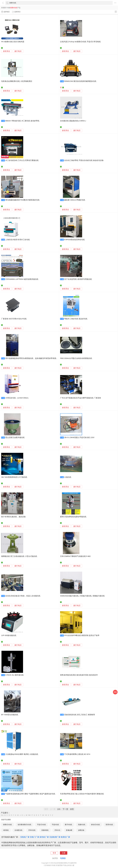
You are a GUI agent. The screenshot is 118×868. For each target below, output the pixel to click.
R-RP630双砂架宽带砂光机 (75, 240)
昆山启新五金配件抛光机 (15, 438)
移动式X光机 (96, 825)
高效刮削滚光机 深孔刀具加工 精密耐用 (80, 715)
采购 (115, 692)
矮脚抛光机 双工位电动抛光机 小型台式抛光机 (19, 556)
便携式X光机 (7, 825)
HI (18, 815)
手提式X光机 (41, 825)
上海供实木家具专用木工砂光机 (18, 240)
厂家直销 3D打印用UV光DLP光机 (14, 319)
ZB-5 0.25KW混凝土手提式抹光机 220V (79, 438)
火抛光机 (68, 477)
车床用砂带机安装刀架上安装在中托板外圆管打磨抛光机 (82, 794)
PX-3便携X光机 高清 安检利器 (13, 42)
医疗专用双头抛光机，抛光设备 (13, 517)
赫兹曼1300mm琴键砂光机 (75, 200)
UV (43, 815)
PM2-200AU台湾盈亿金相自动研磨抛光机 (76, 358)
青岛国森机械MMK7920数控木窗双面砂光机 (22, 200)
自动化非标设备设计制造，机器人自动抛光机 (23, 596)
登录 (54, 853)
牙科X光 (57, 830)
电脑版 (63, 858)
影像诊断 (69, 830)
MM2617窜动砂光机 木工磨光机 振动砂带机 (22, 121)
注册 (64, 853)
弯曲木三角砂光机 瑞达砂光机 (76, 319)
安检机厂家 (25, 837)
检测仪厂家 (65, 837)
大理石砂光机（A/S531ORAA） (17, 398)
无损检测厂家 (55, 837)
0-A (2, 815)
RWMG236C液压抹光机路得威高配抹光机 (80, 81)
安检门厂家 (35, 837)
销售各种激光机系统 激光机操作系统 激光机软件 (79, 675)
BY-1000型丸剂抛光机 (10, 715)
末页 (72, 809)
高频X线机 (45, 830)
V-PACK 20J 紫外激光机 (15, 675)
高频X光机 (82, 825)
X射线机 (6, 830)
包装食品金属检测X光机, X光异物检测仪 (17, 81)
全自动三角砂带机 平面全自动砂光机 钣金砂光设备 (84, 160)
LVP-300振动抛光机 (9, 635)
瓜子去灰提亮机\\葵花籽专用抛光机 (78, 279)
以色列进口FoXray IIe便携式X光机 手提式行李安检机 (80, 42)
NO (29, 815)
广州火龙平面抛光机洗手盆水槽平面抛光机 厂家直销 (80, 398)
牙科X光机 (32, 830)
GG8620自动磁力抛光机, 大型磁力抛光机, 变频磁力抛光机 (82, 596)
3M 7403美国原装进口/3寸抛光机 (14, 477)
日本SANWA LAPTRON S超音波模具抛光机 (22, 279)
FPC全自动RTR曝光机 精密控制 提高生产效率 (82, 635)
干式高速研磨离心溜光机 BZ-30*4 (77, 754)
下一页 (65, 809)
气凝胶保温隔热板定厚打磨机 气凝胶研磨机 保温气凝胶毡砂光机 (30, 794)
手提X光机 (55, 825)
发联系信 (6, 51)
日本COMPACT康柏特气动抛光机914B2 (75, 556)
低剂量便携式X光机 (24, 825)
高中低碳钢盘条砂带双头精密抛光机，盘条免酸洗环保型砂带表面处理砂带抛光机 (37, 358)
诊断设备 (81, 830)
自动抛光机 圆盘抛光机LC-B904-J (73, 121)
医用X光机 (109, 825)
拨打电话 (18, 51)
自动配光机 (18, 830)
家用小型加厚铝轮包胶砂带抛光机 (73, 517)
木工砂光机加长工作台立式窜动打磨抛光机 (22, 160)
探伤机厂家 (44, 837)
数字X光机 (69, 825)
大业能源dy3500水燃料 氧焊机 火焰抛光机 (22, 754)
